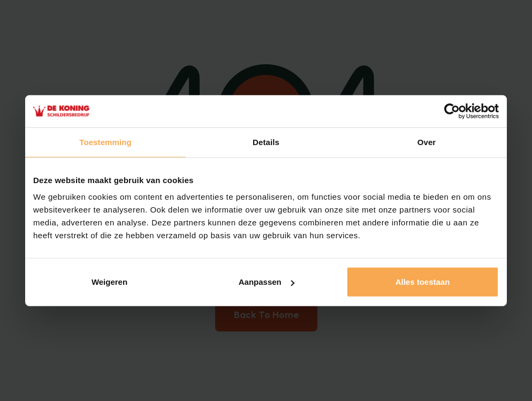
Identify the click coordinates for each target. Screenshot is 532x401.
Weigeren (109, 282)
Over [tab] (427, 142)
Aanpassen (267, 282)
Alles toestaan (423, 282)
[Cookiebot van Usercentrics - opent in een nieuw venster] (452, 111)
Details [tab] (266, 142)
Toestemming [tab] (105, 142)
